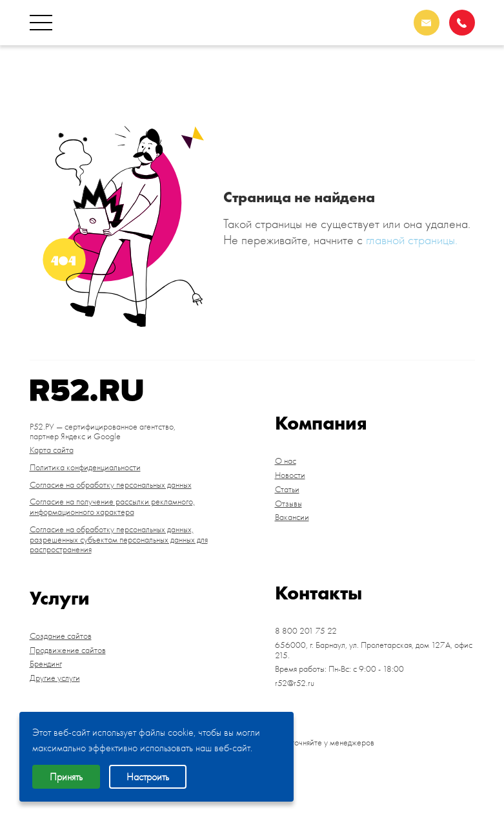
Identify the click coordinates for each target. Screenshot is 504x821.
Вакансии (292, 517)
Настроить (148, 777)
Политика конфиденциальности (85, 468)
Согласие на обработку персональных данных (111, 485)
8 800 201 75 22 (418, 73)
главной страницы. (412, 240)
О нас (286, 461)
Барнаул (438, 91)
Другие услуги (55, 678)
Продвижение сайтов (68, 650)
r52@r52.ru (295, 683)
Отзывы (288, 504)
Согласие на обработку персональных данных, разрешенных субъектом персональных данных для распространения (119, 540)
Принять (66, 777)
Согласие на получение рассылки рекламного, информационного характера (112, 507)
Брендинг (46, 664)
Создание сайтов (61, 636)
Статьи (287, 490)
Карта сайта (52, 450)
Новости (290, 475)
